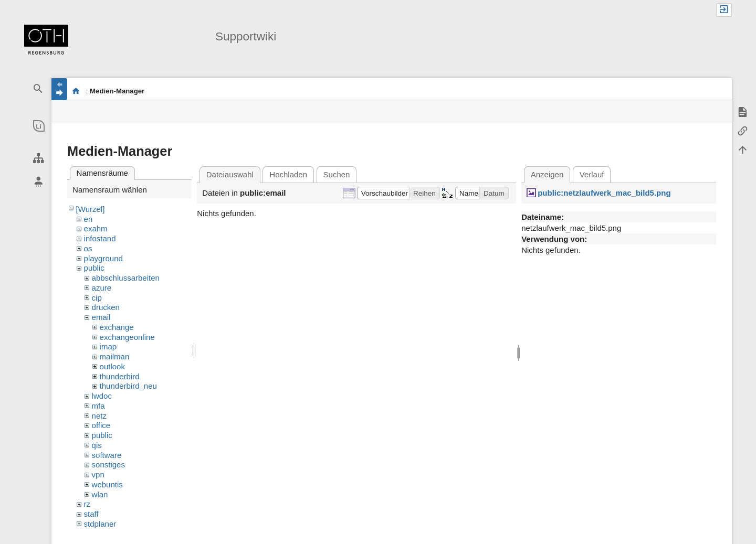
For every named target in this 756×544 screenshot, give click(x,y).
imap (108, 346)
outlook (112, 366)
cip (97, 298)
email (101, 317)
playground (103, 258)
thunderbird (120, 376)
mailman (115, 356)
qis (97, 445)
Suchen (337, 174)
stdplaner (100, 524)
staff (91, 514)
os (88, 248)
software (107, 455)
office (101, 425)
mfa (98, 406)
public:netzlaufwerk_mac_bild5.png (604, 193)
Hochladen (288, 174)
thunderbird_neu (128, 386)
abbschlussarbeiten (126, 278)
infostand (100, 238)
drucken (106, 307)
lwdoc (102, 396)
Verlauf (592, 174)
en (88, 219)
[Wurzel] (91, 209)
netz (99, 416)
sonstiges (108, 465)
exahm (96, 228)
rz (87, 504)
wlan (100, 494)
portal (76, 91)
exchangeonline (127, 337)
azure (102, 288)
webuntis (107, 484)
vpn (98, 474)
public (94, 268)
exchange (117, 327)
